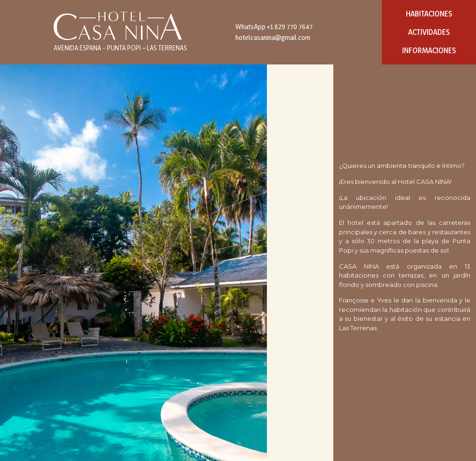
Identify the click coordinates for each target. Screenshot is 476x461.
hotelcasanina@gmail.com (273, 37)
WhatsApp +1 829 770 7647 (274, 27)
